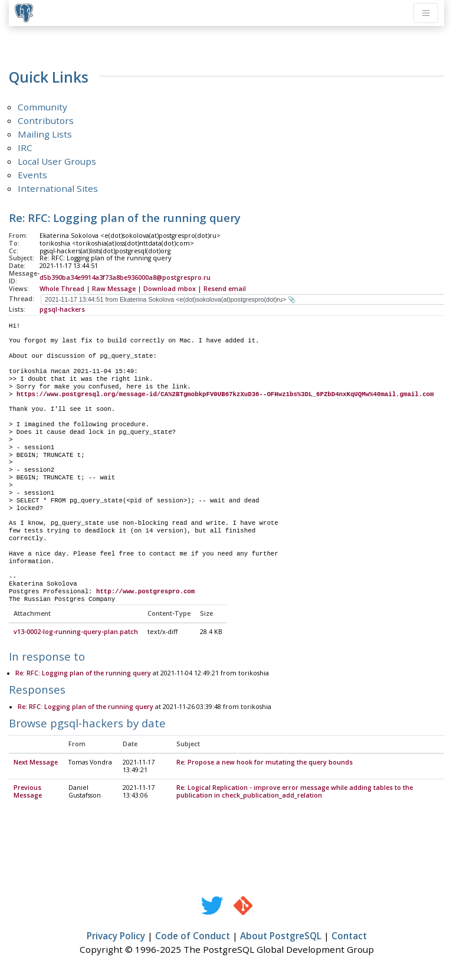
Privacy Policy (116, 936)
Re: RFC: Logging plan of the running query (83, 674)
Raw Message (114, 289)
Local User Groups (57, 161)
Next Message (36, 763)
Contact (349, 936)
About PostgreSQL (281, 936)
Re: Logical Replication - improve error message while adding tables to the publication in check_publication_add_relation (295, 792)
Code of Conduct (193, 936)
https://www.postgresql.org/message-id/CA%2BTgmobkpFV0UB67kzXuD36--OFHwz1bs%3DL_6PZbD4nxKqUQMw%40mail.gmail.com (225, 394)
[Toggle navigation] (426, 13)
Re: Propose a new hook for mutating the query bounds (265, 763)
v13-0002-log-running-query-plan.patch (76, 632)
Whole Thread (62, 289)
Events (32, 175)
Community (42, 107)
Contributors (46, 120)
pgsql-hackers (62, 309)
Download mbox (170, 289)
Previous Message (28, 792)
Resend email (225, 289)
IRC (25, 148)
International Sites (58, 188)
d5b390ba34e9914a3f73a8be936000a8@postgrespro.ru (125, 277)
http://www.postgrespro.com (145, 592)
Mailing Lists (45, 134)
